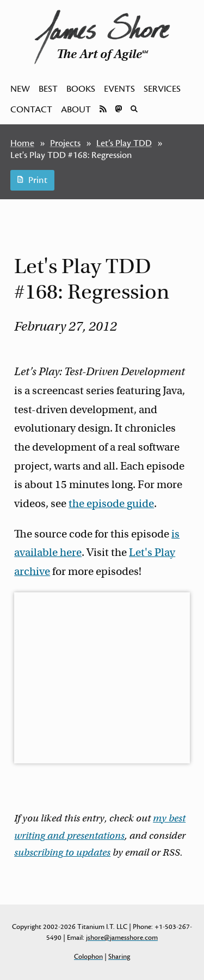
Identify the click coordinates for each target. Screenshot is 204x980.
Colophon (88, 957)
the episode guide (111, 504)
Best (48, 89)
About (76, 110)
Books (81, 89)
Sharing (119, 957)
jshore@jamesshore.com (122, 938)
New (20, 89)
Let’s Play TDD (124, 143)
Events (119, 89)
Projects (65, 143)
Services (162, 89)
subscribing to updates (62, 852)
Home (22, 143)
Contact (31, 110)
